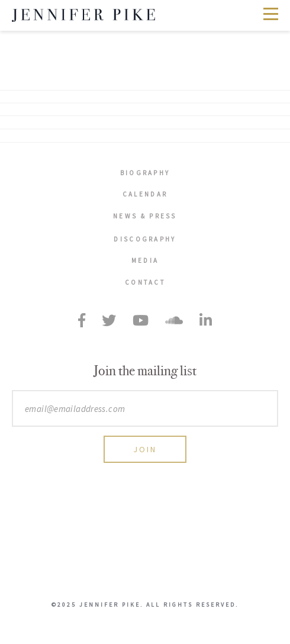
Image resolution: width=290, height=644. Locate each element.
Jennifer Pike (83, 15)
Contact (145, 282)
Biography (145, 173)
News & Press (145, 216)
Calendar (145, 194)
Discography (145, 239)
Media (145, 260)
